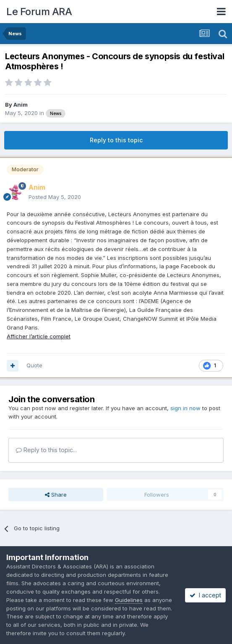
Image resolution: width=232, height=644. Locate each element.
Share (56, 495)
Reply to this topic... (46, 450)
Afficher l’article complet (39, 336)
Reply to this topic (116, 140)
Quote (34, 365)
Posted (55, 197)
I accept (205, 595)
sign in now (185, 408)
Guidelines (129, 600)
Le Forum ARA (39, 12)
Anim (21, 105)
